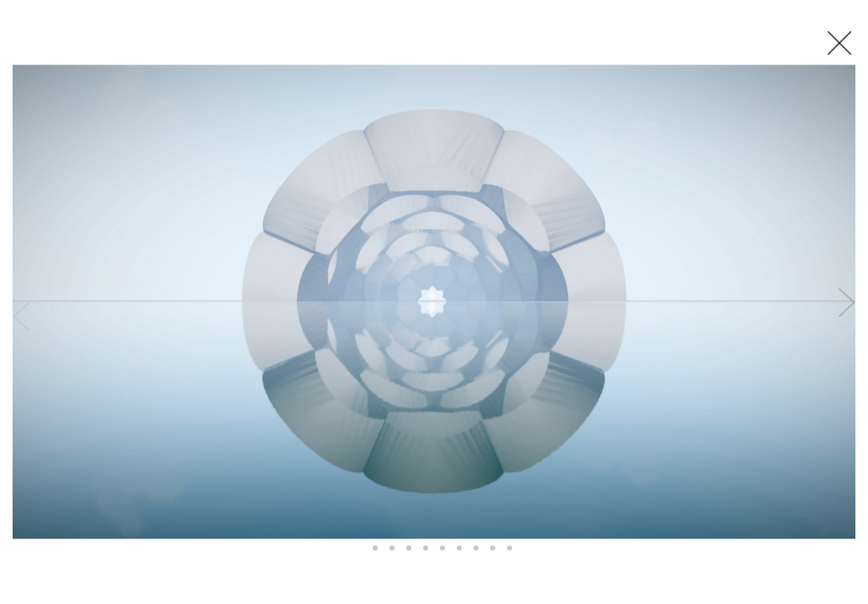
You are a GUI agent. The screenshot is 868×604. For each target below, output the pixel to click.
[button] (358, 549)
